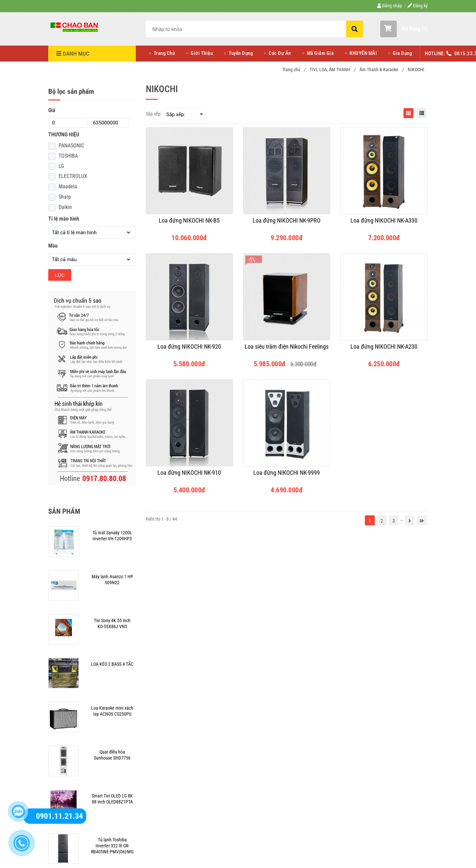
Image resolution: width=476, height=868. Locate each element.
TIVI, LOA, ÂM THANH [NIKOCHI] (332, 70)
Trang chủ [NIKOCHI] (294, 70)
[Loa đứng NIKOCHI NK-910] (189, 476)
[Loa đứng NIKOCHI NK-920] (189, 350)
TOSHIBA (68, 156)
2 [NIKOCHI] (382, 521)
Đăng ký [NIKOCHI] (418, 6)
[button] (404, 29)
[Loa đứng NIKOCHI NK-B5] (189, 224)
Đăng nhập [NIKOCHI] (390, 6)
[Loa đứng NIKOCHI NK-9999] (287, 476)
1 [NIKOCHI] (370, 521)
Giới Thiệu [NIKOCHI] (202, 53)
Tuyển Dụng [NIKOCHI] (241, 53)
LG (61, 166)
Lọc (60, 275)
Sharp (65, 197)
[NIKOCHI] (75, 27)
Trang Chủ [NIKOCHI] (164, 53)
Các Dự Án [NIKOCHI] (280, 53)
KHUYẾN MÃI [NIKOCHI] (363, 53)
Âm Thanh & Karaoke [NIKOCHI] (381, 70)
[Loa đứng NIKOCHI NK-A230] (384, 350)
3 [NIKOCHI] (394, 521)
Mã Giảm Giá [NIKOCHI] (320, 53)
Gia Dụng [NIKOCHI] (402, 53)
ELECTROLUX (73, 176)
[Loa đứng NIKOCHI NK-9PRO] (287, 224)
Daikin (65, 207)
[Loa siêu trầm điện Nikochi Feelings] (287, 350)
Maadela (68, 186)
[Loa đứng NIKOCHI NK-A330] (384, 224)
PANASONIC (71, 146)
